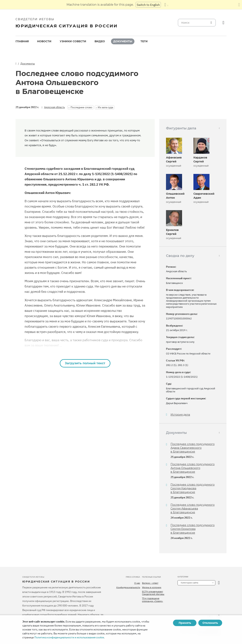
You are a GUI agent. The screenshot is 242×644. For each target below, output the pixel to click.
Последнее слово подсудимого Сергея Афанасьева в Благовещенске (193, 509)
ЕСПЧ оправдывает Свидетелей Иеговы (153, 593)
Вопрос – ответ (150, 583)
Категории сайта (189, 583)
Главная (22, 41)
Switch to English (148, 5)
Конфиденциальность (128, 587)
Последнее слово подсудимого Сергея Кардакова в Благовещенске (193, 488)
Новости (44, 41)
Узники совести (73, 41)
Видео (100, 41)
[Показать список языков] (166, 5)
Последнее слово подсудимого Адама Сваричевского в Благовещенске (193, 448)
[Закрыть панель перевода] (239, 5)
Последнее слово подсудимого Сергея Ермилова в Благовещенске (193, 529)
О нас (137, 583)
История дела (180, 415)
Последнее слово (81, 107)
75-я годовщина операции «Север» (152, 600)
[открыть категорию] (219, 583)
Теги (144, 41)
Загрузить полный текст (85, 363)
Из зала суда (105, 107)
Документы (123, 41)
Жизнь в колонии (152, 587)
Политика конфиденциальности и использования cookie (69, 637)
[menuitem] (22, 41)
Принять (185, 623)
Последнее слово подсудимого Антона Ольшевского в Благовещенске (193, 468)
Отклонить (210, 623)
